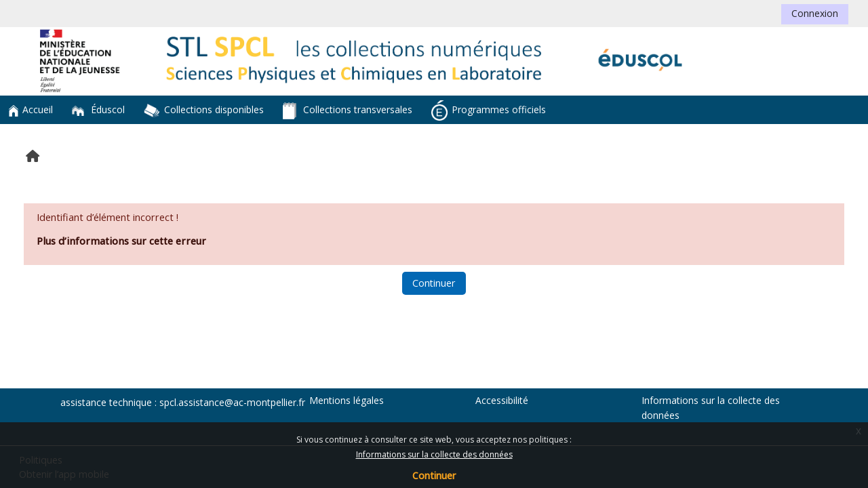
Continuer (434, 475)
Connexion (815, 13)
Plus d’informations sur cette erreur (121, 241)
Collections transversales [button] (348, 111)
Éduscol (98, 109)
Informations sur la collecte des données (434, 454)
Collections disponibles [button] (204, 110)
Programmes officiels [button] (489, 110)
